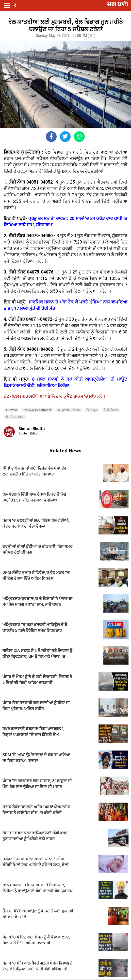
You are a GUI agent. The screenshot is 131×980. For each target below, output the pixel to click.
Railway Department (38, 410)
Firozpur (12, 410)
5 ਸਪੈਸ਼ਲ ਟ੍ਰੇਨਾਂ (15, 417)
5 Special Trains (69, 410)
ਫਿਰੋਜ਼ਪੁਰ (92, 410)
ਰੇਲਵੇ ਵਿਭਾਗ (111, 410)
